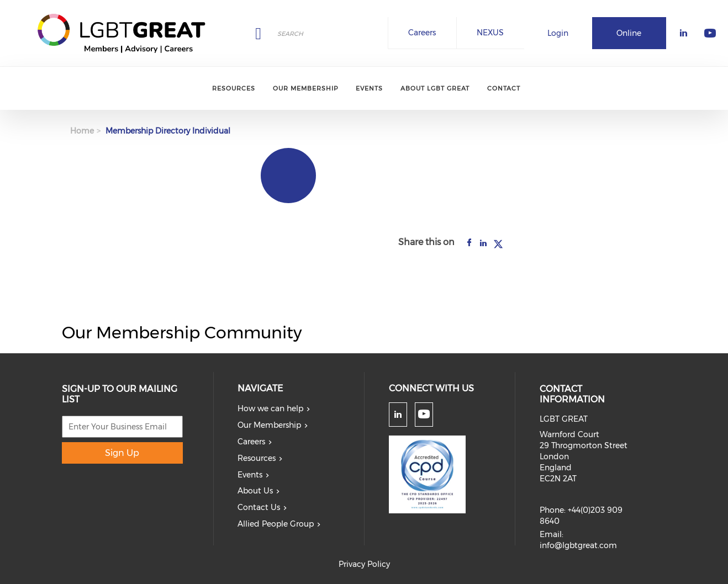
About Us (255, 491)
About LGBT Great (435, 88)
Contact (504, 88)
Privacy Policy (364, 564)
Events (369, 88)
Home (82, 131)
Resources (234, 88)
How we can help (270, 408)
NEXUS (490, 33)
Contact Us (259, 507)
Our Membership (305, 88)
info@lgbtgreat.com (578, 545)
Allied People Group (276, 524)
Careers (422, 33)
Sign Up (122, 453)
